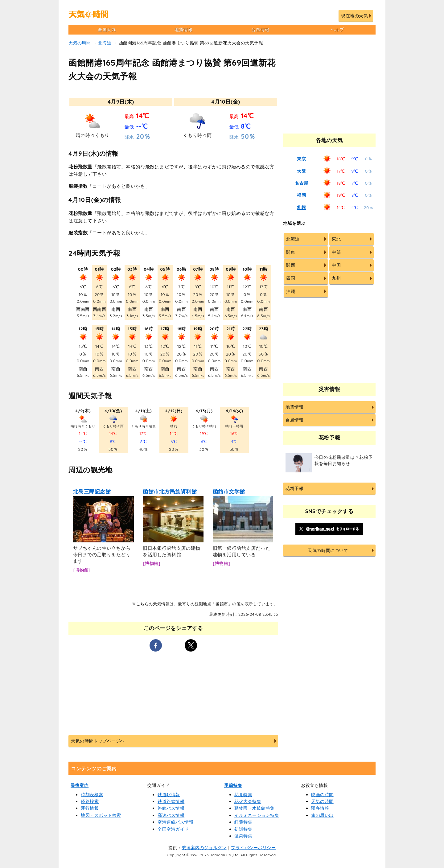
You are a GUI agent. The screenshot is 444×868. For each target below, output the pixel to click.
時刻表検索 (92, 795)
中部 (336, 252)
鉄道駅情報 (169, 795)
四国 (291, 278)
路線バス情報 (171, 808)
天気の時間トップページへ (98, 741)
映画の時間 (322, 795)
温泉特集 (243, 836)
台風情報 (260, 30)
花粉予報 (294, 488)
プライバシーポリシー (253, 848)
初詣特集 (243, 829)
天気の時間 (80, 43)
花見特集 (243, 795)
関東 (291, 252)
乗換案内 (80, 785)
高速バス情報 (171, 815)
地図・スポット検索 (101, 815)
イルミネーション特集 (257, 815)
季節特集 (233, 785)
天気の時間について (328, 550)
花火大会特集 (248, 801)
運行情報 (90, 808)
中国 (336, 265)
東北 (336, 239)
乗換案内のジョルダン (204, 848)
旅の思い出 (322, 815)
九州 (336, 278)
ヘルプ (337, 30)
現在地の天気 (354, 16)
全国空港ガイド (173, 829)
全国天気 (107, 30)
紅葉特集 (243, 822)
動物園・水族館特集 (255, 808)
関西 (291, 265)
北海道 (105, 43)
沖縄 (291, 291)
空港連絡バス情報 (175, 822)
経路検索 (90, 801)
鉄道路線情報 (171, 801)
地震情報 (183, 30)
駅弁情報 (320, 808)
